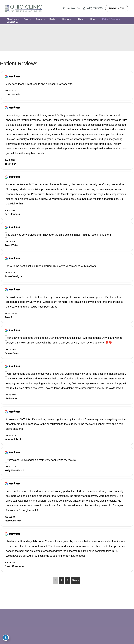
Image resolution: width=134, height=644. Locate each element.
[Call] (93, 8)
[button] (117, 8)
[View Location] (64, 8)
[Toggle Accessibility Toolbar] (6, 635)
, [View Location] (73, 8)
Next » (75, 580)
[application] (18, 19)
